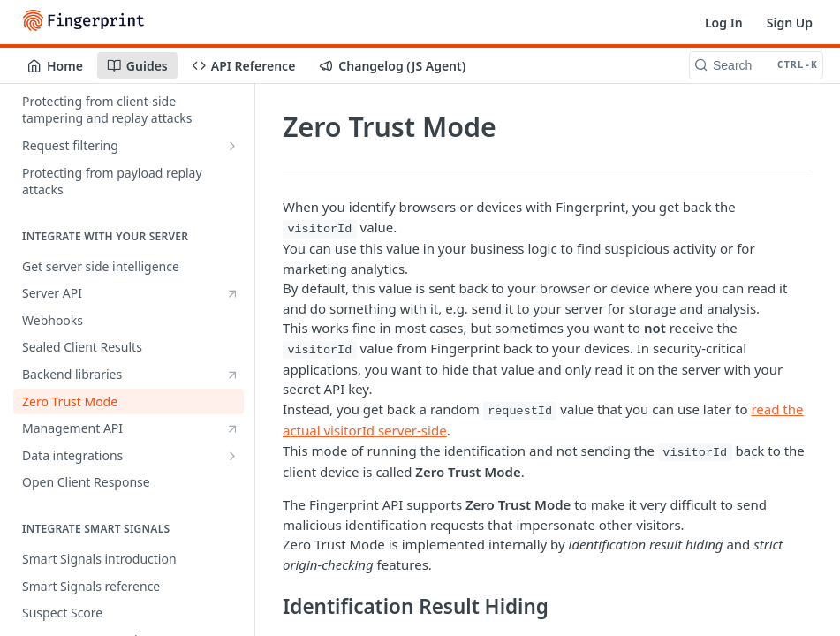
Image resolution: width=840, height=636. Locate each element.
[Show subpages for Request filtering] (232, 146)
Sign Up (790, 23)
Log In (724, 23)
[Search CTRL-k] (756, 65)
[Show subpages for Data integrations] (232, 456)
